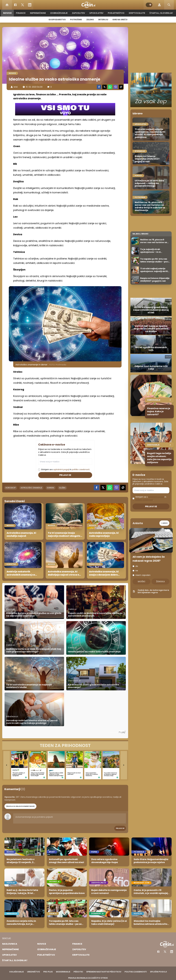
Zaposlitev (79, 13)
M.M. (16, 87)
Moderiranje (63, 972)
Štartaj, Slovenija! (160, 13)
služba (62, 488)
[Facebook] (15, 5)
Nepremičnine (38, 13)
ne (137, 571)
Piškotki (78, 972)
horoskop (11, 488)
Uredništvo (34, 972)
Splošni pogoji (158, 972)
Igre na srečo (120, 20)
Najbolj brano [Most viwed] (140, 234)
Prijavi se (65, 475)
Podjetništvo (116, 13)
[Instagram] (172, 952)
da (137, 566)
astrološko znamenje (31, 488)
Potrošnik (76, 20)
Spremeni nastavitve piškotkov (104, 972)
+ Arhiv (164, 523)
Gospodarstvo (57, 20)
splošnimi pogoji (62, 469)
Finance (21, 13)
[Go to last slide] (7, 765)
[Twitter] (23, 5)
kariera (51, 488)
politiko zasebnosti (81, 469)
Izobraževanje (59, 13)
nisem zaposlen (143, 575)
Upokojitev (96, 13)
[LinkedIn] (30, 5)
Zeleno (90, 20)
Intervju (103, 20)
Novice (8, 13)
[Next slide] (124, 765)
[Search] (169, 5)
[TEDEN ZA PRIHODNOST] (65, 745)
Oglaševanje (16, 972)
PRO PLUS (48, 972)
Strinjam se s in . (66, 469)
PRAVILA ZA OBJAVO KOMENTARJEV (20, 806)
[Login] (159, 5)
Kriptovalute (136, 13)
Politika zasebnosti (136, 972)
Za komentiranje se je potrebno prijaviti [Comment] (70, 818)
